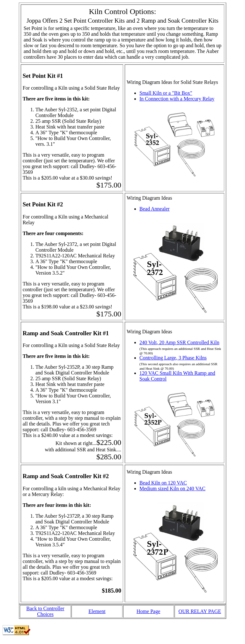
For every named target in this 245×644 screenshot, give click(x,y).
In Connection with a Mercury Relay (177, 99)
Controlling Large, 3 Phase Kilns (173, 358)
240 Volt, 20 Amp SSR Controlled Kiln (179, 342)
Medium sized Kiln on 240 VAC (172, 489)
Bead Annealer (155, 209)
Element (97, 611)
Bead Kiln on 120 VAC (163, 483)
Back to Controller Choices (45, 611)
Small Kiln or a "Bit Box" (166, 93)
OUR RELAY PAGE (200, 611)
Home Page (148, 611)
